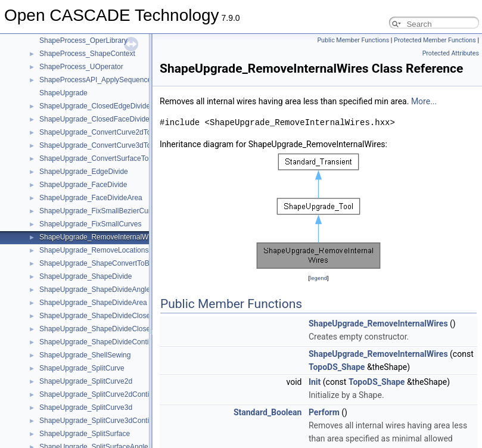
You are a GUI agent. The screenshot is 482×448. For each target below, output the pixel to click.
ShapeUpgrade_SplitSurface (85, 434)
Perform (324, 412)
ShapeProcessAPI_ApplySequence (95, 80)
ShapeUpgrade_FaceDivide (83, 185)
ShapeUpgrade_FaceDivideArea (91, 198)
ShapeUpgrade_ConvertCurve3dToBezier (105, 145)
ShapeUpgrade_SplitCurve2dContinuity (102, 394)
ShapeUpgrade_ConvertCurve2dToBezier (105, 132)
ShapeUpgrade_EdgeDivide (84, 172)
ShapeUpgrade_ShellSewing (85, 355)
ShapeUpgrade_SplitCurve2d (86, 381)
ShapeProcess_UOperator (81, 67)
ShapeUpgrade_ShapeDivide (85, 276)
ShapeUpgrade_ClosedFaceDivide (94, 119)
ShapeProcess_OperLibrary (83, 41)
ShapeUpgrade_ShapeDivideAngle (95, 290)
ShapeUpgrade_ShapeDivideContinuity (102, 342)
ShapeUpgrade (63, 93)
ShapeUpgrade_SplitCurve (82, 368)
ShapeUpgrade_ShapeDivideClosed (97, 316)
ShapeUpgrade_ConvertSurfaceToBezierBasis (113, 158)
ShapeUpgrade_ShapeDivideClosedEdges (107, 329)
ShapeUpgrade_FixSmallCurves (90, 224)
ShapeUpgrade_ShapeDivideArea (93, 303)
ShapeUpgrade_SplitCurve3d (86, 407)
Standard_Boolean (268, 412)
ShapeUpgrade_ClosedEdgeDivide (95, 106)
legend (318, 278)
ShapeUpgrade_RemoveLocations (94, 250)
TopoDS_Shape (337, 367)
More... (424, 101)
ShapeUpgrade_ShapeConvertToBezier (102, 263)
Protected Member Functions (435, 40)
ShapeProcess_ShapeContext (87, 54)
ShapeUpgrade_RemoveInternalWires (100, 237)
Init (315, 382)
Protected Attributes (451, 53)
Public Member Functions (353, 40)
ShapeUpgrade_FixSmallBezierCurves (100, 211)
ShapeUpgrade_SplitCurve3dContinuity (102, 421)
